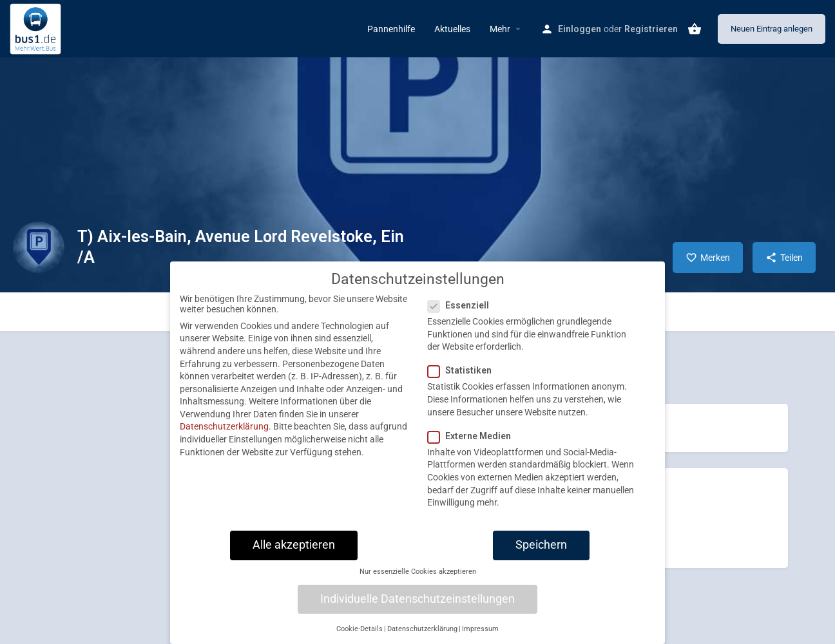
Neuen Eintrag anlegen (772, 29)
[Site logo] (37, 28)
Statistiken (464, 382)
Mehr (500, 29)
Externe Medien (473, 447)
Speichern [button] (541, 556)
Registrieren (651, 29)
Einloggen (580, 29)
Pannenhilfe (391, 29)
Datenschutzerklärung (224, 438)
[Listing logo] (39, 247)
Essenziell (462, 316)
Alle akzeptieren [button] (294, 556)
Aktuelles (452, 29)
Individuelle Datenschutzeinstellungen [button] (417, 610)
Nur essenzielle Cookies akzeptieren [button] (418, 582)
